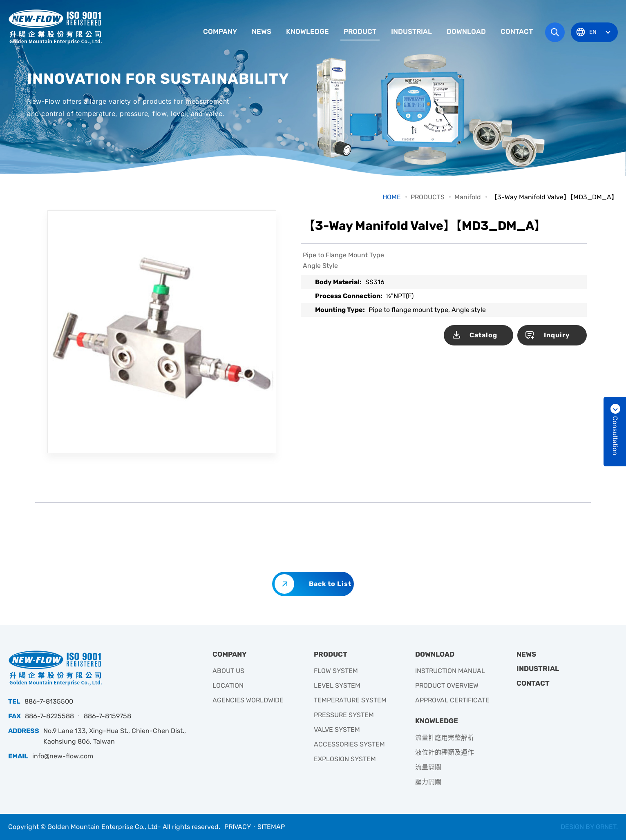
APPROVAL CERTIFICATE (452, 700)
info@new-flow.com (63, 756)
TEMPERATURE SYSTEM (350, 700)
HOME (392, 197)
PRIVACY (238, 827)
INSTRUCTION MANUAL (450, 671)
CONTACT (517, 31)
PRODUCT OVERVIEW (447, 685)
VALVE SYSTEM (337, 730)
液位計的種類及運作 (445, 752)
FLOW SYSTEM (336, 671)
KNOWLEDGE (307, 31)
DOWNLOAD (466, 31)
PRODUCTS (428, 197)
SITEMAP (271, 827)
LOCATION (228, 685)
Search (555, 32)
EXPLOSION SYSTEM (345, 759)
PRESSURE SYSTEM (344, 715)
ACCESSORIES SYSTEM (349, 744)
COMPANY (220, 31)
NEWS (262, 31)
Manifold (468, 197)
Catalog (483, 335)
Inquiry (557, 335)
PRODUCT (360, 31)
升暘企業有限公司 (55, 27)
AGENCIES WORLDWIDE (248, 700)
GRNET (606, 827)
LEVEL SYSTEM (337, 685)
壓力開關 (428, 782)
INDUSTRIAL (411, 31)
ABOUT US (228, 671)
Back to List (330, 584)
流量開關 (428, 767)
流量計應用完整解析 (445, 738)
